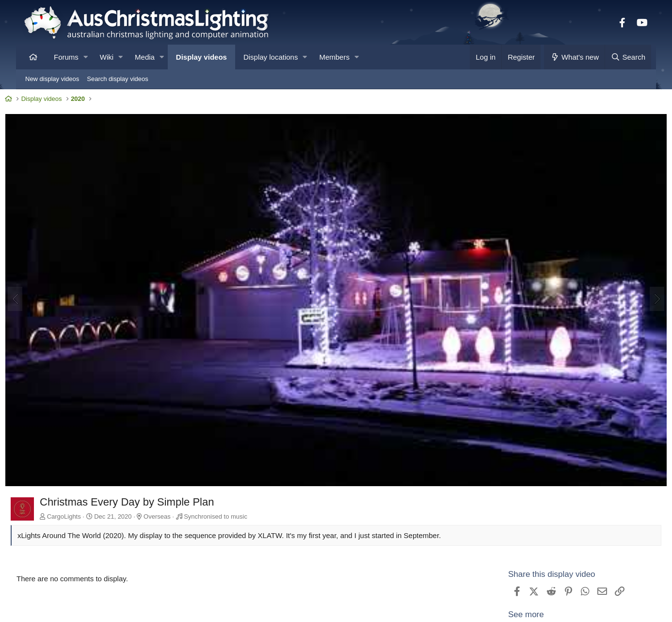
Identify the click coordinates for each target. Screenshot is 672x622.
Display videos (201, 57)
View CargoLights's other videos (547, 612)
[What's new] (574, 57)
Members (334, 57)
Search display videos (117, 79)
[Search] (628, 57)
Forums (66, 57)
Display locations (271, 57)
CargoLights (82, 498)
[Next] (639, 291)
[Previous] (33, 291)
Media (145, 57)
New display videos (52, 79)
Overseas (176, 498)
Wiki (107, 57)
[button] (86, 57)
